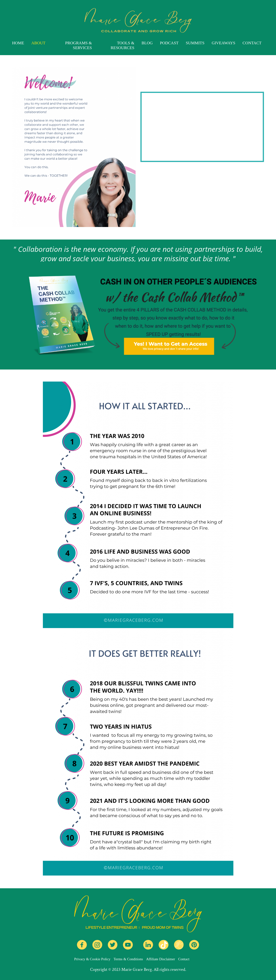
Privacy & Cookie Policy (92, 959)
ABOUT (38, 43)
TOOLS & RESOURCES (122, 45)
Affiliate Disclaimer (161, 959)
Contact (184, 959)
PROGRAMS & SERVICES (78, 45)
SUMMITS (195, 43)
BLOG (147, 43)
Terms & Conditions (128, 959)
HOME (18, 43)
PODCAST (169, 43)
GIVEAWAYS (223, 43)
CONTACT (252, 43)
